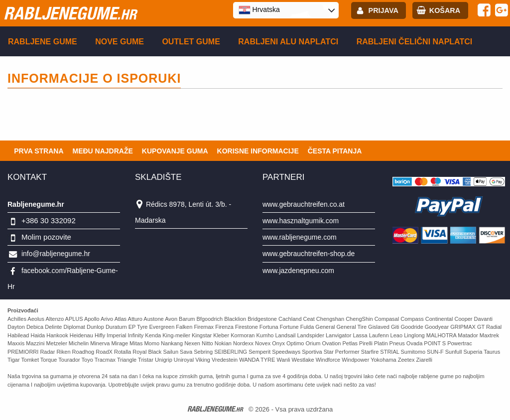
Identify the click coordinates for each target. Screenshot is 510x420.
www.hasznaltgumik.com (301, 221)
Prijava (383, 10)
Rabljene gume (43, 42)
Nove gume (120, 42)
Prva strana (39, 151)
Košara (445, 10)
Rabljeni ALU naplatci (288, 42)
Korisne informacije (258, 151)
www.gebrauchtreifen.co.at (304, 204)
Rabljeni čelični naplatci (415, 42)
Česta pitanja (335, 151)
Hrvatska (259, 10)
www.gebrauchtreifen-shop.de (309, 254)
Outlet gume (191, 42)
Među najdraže (103, 151)
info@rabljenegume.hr (56, 254)
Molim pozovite (46, 237)
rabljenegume (70, 13)
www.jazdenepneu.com (298, 271)
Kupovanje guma (175, 151)
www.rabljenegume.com (300, 237)
